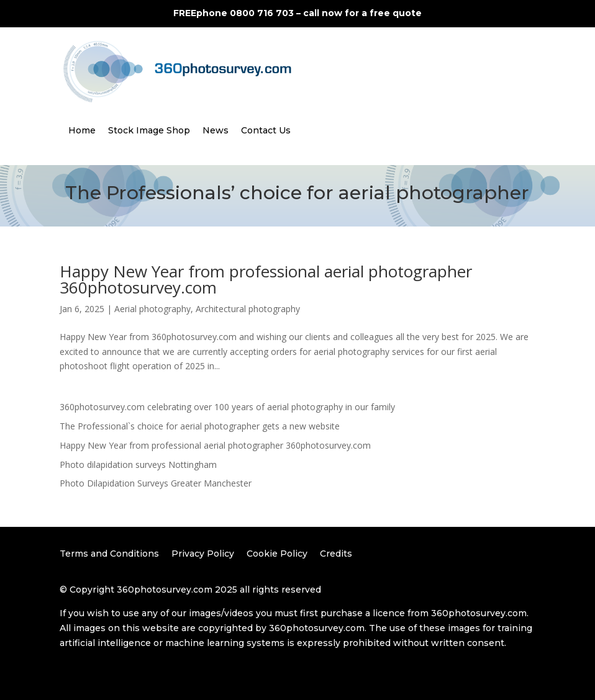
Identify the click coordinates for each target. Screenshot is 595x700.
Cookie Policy (277, 554)
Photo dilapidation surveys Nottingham (138, 464)
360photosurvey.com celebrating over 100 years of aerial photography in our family (227, 407)
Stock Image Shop (149, 130)
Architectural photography (248, 309)
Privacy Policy (203, 554)
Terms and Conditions (109, 554)
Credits (336, 554)
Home (82, 130)
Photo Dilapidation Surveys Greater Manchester (156, 483)
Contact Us (266, 130)
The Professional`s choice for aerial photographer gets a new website (200, 426)
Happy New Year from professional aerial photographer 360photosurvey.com (266, 279)
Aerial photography (152, 309)
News (216, 130)
